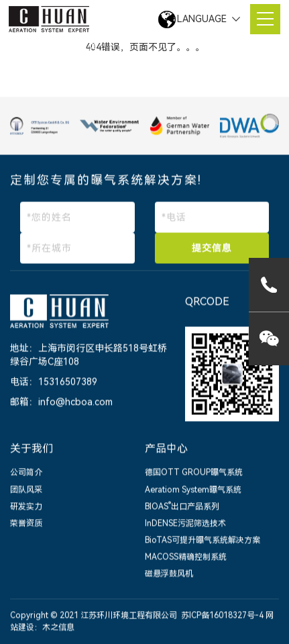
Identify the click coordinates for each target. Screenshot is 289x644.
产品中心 (166, 449)
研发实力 (26, 507)
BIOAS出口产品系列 (182, 507)
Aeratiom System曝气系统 (193, 490)
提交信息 (212, 249)
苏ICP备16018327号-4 (222, 616)
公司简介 (26, 473)
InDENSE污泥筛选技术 (185, 524)
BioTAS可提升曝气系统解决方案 (203, 541)
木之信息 (58, 628)
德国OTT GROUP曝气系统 (194, 473)
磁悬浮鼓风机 (169, 575)
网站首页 (78, 46)
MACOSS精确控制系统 (186, 557)
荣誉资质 (26, 524)
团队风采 (26, 490)
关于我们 (32, 449)
